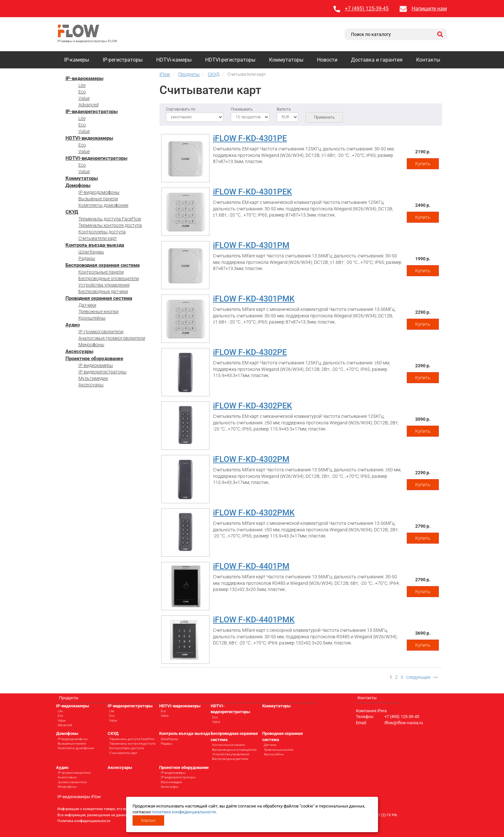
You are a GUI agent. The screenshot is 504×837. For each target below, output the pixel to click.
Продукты (69, 698)
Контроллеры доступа (102, 232)
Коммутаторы (286, 60)
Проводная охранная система (99, 298)
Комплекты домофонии (103, 205)
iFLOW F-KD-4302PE (250, 352)
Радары (87, 258)
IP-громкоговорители (101, 332)
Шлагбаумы (91, 252)
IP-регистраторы (123, 60)
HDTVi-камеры (174, 60)
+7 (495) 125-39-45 (367, 9)
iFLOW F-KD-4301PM (251, 245)
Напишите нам (429, 9)
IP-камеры (77, 60)
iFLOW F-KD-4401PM (251, 566)
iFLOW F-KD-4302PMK (254, 513)
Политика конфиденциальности (84, 821)
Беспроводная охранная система (103, 265)
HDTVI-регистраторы (230, 60)
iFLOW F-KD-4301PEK (252, 192)
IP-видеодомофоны (99, 192)
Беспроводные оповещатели (109, 278)
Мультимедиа (93, 378)
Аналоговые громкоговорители (112, 338)
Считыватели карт (98, 238)
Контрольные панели (101, 272)
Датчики (87, 305)
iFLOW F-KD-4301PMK (254, 299)
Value (84, 98)
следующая (418, 677)
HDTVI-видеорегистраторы (96, 158)
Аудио (73, 325)
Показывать (242, 109)
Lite (82, 85)
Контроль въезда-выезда (95, 245)
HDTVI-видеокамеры (89, 138)
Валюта (284, 109)
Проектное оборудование (94, 359)
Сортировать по (181, 109)
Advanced (88, 105)
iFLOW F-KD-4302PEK (252, 406)
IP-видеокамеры (84, 78)
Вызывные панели (98, 199)
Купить (423, 164)
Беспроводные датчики (103, 291)
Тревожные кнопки (99, 312)
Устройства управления (104, 285)
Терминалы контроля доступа (110, 225)
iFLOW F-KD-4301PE (250, 138)
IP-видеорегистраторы (92, 112)
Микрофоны (91, 345)
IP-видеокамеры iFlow (79, 797)
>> (436, 677)
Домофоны (78, 185)
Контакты (428, 60)
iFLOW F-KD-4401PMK (254, 620)
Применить (324, 117)
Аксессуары (79, 351)
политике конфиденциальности (184, 812)
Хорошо (148, 820)
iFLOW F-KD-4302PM (251, 459)
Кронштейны (92, 318)
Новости (327, 60)
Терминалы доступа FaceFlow (110, 219)
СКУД (72, 212)
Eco (82, 92)
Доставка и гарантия (377, 60)
